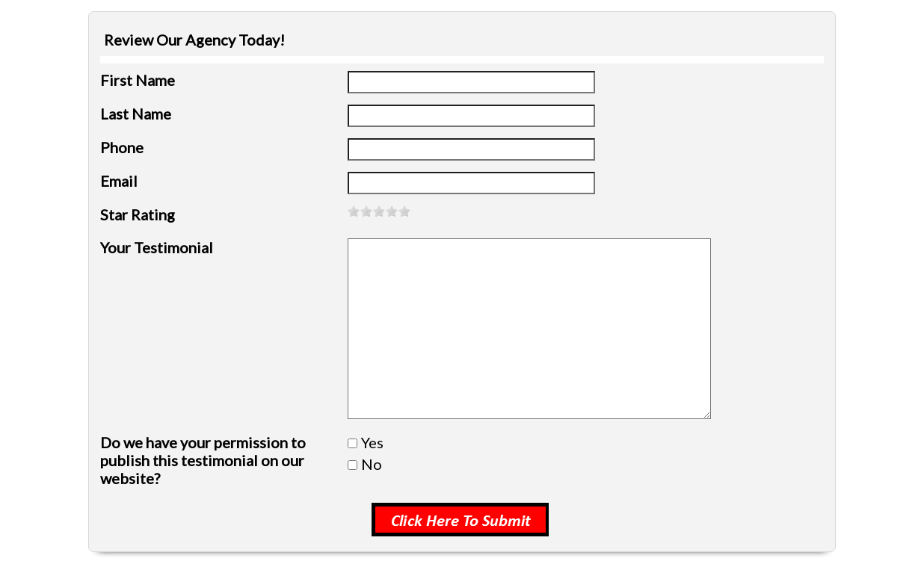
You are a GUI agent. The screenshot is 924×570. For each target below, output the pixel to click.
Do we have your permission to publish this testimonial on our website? (203, 460)
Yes (372, 442)
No (372, 464)
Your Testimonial (157, 247)
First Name (138, 80)
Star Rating (138, 214)
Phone (122, 147)
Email (119, 181)
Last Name (136, 114)
